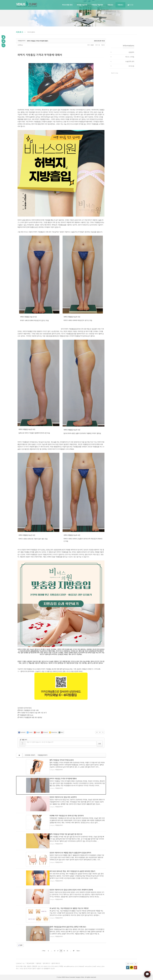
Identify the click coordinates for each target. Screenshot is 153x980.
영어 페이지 (46, 963)
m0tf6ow (20, 45)
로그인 (131, 5)
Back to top (115, 73)
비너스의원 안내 (67, 5)
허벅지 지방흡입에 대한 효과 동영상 (31, 718)
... (51, 951)
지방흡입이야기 (42, 755)
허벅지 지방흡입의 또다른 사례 (29, 710)
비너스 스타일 (130, 57)
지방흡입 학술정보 (97, 5)
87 (74, 951)
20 (67, 951)
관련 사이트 (130, 964)
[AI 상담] (147, 974)
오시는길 (131, 66)
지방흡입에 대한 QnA (26, 715)
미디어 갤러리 (31, 32)
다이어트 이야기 (30, 755)
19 (64, 951)
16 (55, 951)
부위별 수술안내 (82, 5)
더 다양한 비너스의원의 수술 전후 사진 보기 (33, 713)
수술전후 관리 (130, 62)
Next (78, 951)
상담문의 (131, 52)
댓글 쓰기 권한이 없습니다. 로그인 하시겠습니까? (40, 742)
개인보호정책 (30, 963)
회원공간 (110, 5)
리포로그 (120, 5)
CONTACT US (20, 963)
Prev (44, 951)
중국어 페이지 (56, 963)
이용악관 (39, 963)
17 (58, 951)
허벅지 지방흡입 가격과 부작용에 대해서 (37, 41)
